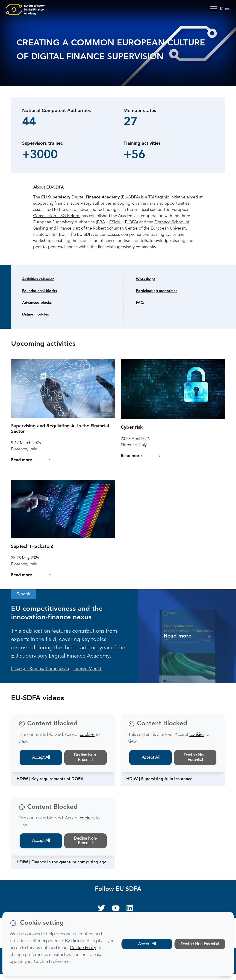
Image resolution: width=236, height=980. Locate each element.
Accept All (41, 758)
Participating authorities (157, 291)
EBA (101, 222)
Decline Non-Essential (86, 757)
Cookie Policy (83, 948)
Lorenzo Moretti (87, 669)
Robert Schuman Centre (115, 228)
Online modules (35, 315)
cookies (87, 735)
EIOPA (131, 222)
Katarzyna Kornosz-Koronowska (40, 669)
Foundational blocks (40, 291)
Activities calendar (38, 279)
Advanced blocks (37, 303)
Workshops (146, 279)
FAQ (140, 303)
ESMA (115, 222)
